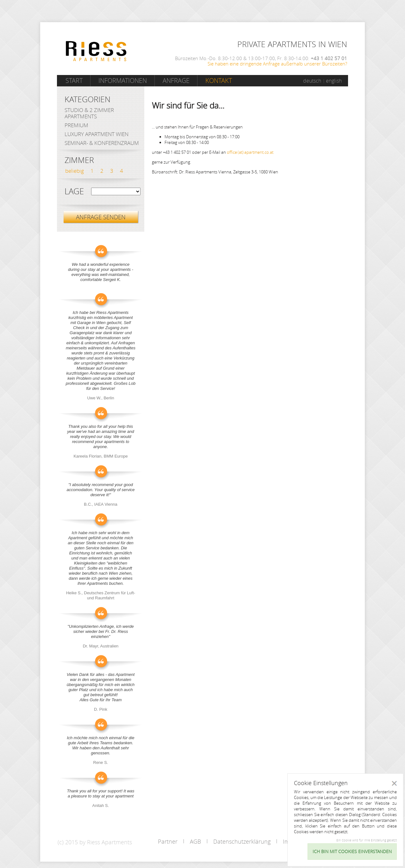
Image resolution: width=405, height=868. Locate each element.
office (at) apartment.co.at (250, 152)
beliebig (75, 171)
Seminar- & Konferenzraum (102, 143)
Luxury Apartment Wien (97, 134)
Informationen (123, 81)
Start (74, 81)
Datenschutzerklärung (242, 841)
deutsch (312, 81)
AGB (195, 841)
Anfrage (176, 81)
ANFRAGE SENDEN (101, 217)
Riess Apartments (96, 51)
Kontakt (219, 81)
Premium (76, 125)
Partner (168, 841)
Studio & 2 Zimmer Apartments (89, 113)
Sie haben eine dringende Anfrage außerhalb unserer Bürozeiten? (277, 64)
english (334, 81)
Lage (74, 191)
